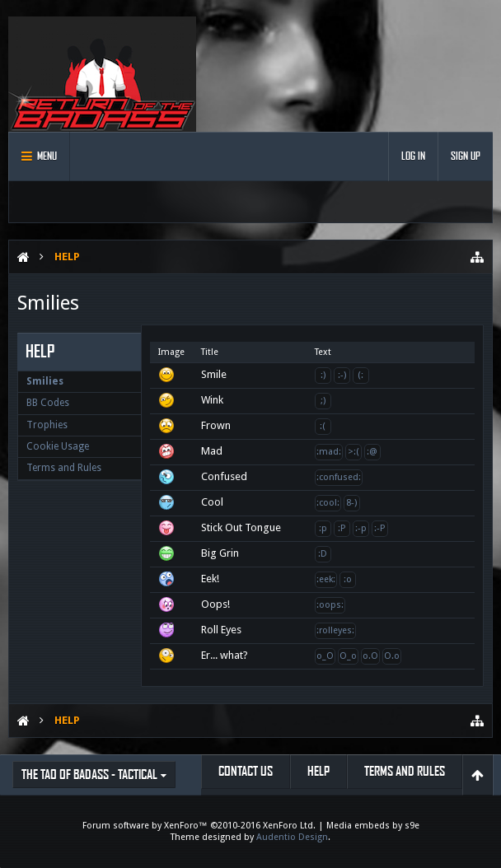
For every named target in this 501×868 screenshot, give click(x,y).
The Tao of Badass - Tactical (89, 775)
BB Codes (48, 403)
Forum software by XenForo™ (199, 826)
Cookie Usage (58, 446)
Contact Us (246, 771)
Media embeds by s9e (373, 826)
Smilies (45, 381)
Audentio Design (292, 837)
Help (318, 771)
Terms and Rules (64, 468)
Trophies (47, 425)
